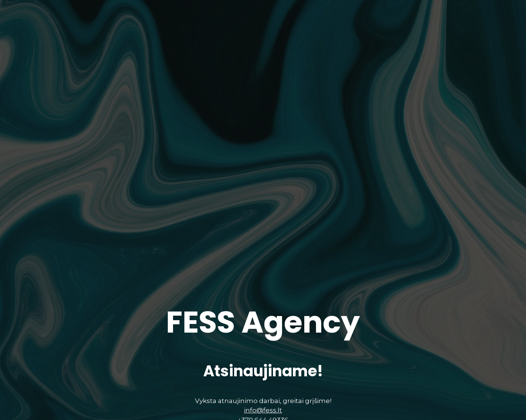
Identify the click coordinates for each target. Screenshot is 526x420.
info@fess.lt (263, 413)
